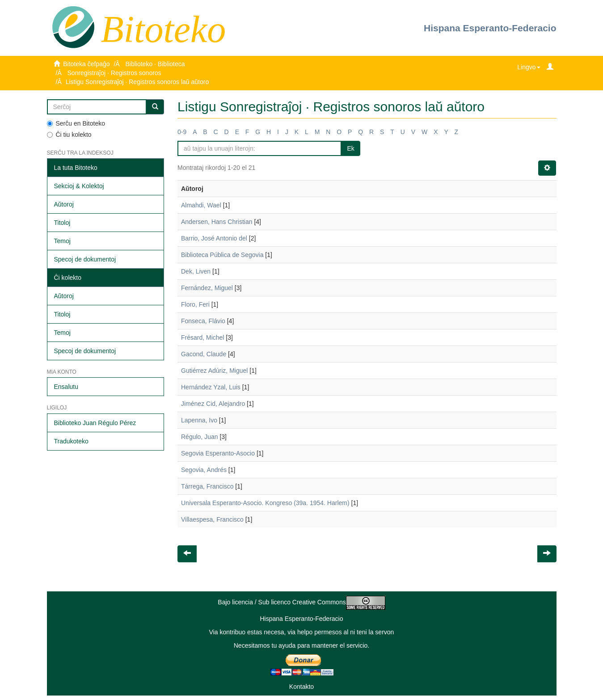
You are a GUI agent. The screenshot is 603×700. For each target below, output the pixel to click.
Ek (350, 148)
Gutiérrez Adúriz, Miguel (214, 371)
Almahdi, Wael (201, 205)
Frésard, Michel (202, 337)
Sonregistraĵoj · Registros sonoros (114, 73)
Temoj (62, 241)
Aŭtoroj (64, 204)
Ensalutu (66, 387)
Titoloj (62, 223)
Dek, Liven (196, 271)
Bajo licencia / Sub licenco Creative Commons (301, 602)
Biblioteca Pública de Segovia (222, 255)
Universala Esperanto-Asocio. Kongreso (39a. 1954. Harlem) (265, 503)
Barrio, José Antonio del (214, 238)
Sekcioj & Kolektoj (79, 186)
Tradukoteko (71, 441)
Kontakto (301, 687)
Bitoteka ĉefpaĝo (86, 64)
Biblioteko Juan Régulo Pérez (95, 423)
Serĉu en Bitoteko (76, 123)
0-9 (182, 132)
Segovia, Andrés (204, 470)
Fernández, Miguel (207, 288)
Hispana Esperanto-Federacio (490, 28)
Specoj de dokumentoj (85, 259)
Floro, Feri (195, 304)
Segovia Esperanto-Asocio (218, 453)
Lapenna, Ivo (199, 420)
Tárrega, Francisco (207, 486)
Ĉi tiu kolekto (69, 135)
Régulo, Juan (200, 437)
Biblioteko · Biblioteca (155, 64)
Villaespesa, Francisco (212, 519)
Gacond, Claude (204, 354)
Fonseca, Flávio (203, 321)
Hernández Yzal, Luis (211, 387)
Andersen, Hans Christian (217, 222)
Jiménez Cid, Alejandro (213, 404)
